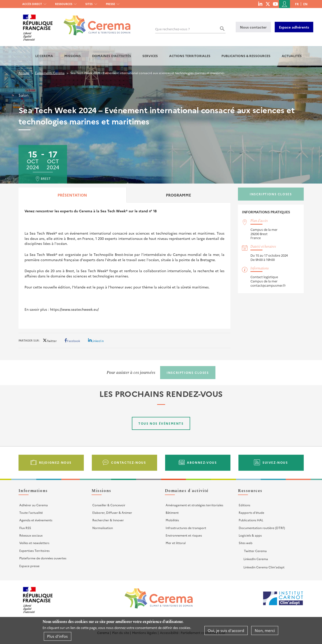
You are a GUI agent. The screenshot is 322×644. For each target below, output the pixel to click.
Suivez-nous (275, 462)
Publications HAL (251, 520)
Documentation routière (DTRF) (262, 528)
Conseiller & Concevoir (109, 505)
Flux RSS (25, 528)
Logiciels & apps (250, 535)
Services (150, 56)
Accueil (24, 73)
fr (297, 4)
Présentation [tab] (72, 195)
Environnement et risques (184, 535)
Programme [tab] (179, 195)
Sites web (246, 543)
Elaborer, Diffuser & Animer (112, 512)
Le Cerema (44, 56)
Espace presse (29, 566)
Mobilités (172, 520)
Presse (110, 4)
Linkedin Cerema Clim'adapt (264, 567)
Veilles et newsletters (34, 543)
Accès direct (32, 4)
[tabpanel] (125, 266)
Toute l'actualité (31, 512)
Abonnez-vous (202, 462)
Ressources (64, 4)
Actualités (292, 56)
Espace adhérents (294, 27)
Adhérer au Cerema (34, 505)
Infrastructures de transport (186, 528)
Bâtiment (172, 512)
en (305, 4)
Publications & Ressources (246, 56)
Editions (244, 505)
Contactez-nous (128, 462)
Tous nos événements (161, 423)
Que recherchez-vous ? (173, 29)
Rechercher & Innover (108, 520)
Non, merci (265, 630)
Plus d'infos (57, 636)
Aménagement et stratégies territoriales (194, 505)
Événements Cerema (50, 73)
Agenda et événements (36, 520)
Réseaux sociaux (31, 535)
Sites (89, 4)
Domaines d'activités (112, 56)
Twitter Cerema (255, 551)
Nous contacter (253, 27)
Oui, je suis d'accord (226, 630)
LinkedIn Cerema (256, 559)
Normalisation (103, 528)
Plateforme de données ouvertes (43, 558)
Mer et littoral (176, 543)
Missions (73, 56)
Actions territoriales (190, 56)
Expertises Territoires (34, 550)
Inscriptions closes (271, 194)
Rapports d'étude (251, 512)
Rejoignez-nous (55, 462)
